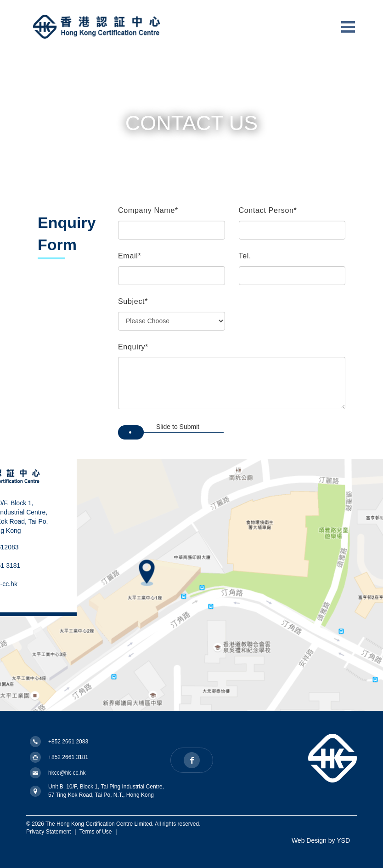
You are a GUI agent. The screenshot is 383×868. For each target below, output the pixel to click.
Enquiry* (133, 347)
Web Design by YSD (321, 840)
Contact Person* (268, 210)
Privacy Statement (48, 832)
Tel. (245, 256)
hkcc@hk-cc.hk (67, 773)
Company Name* (148, 210)
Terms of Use (96, 832)
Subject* (133, 301)
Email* (130, 256)
